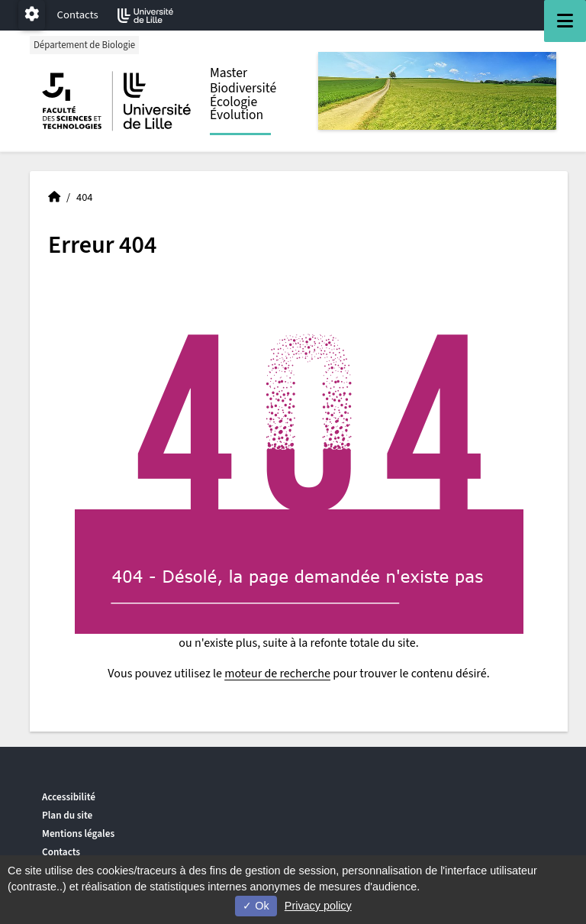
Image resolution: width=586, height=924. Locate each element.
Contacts (78, 15)
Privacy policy (318, 906)
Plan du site (67, 815)
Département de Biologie (84, 45)
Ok (256, 906)
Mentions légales (78, 834)
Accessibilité (69, 797)
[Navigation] (565, 21)
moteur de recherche (277, 674)
